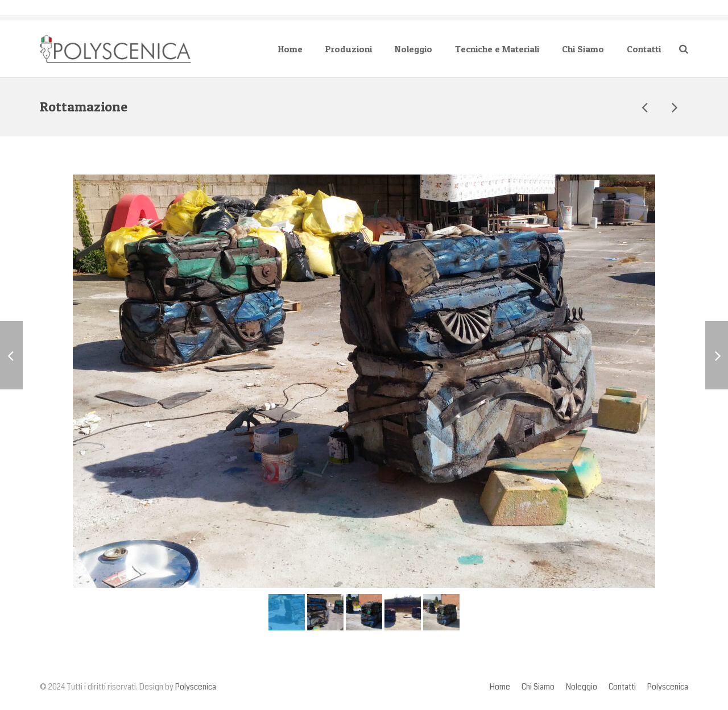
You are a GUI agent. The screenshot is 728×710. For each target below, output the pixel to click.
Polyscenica (196, 687)
